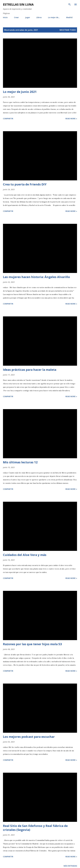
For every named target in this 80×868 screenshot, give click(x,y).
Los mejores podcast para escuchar (29, 737)
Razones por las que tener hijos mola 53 (32, 644)
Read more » (71, 119)
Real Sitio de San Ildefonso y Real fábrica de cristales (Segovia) (35, 828)
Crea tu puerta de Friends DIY (25, 184)
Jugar (28, 17)
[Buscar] (70, 4)
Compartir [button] (8, 119)
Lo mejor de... (54, 17)
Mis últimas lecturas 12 (20, 462)
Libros (39, 17)
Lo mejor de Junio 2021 (20, 92)
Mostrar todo (68, 30)
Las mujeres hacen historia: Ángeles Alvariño (36, 277)
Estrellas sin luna (18, 4)
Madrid (69, 17)
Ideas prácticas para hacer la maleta (30, 370)
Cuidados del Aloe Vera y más (25, 555)
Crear (16, 17)
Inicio (5, 17)
